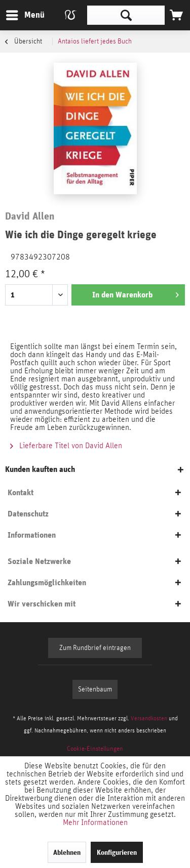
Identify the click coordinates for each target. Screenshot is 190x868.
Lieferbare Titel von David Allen (66, 446)
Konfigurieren (117, 852)
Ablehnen (67, 852)
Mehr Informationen (95, 822)
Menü (18, 13)
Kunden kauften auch (40, 469)
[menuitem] (25, 15)
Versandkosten (149, 718)
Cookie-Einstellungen (95, 749)
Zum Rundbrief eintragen (95, 648)
